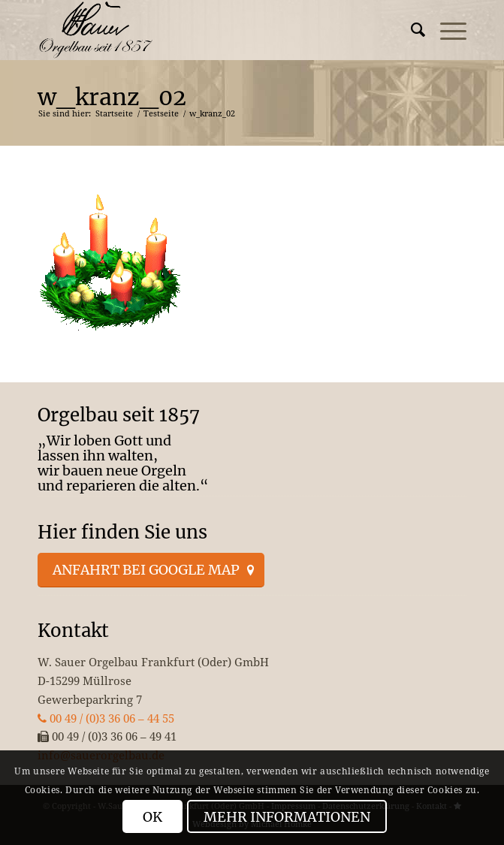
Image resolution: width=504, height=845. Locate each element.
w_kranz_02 (112, 97)
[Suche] (410, 30)
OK (152, 817)
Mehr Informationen (287, 817)
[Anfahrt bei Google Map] (151, 570)
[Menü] (446, 30)
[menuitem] (410, 30)
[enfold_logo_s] (209, 30)
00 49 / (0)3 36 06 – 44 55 (106, 718)
